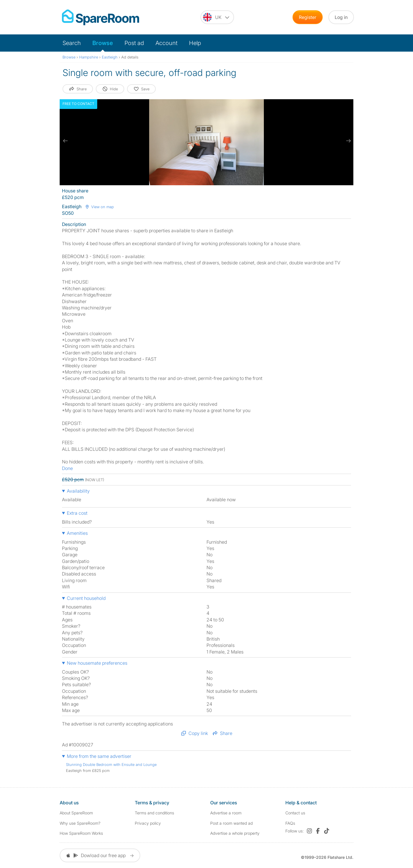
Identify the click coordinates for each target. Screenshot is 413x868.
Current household (86, 598)
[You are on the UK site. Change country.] (217, 17)
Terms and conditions (154, 813)
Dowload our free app (100, 855)
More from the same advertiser (99, 756)
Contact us (295, 813)
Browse (103, 43)
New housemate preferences (97, 663)
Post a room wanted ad (231, 823)
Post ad (134, 43)
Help (195, 43)
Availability (78, 491)
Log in (341, 17)
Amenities (77, 533)
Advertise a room (226, 813)
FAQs (290, 823)
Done (67, 468)
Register (308, 17)
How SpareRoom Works (81, 833)
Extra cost (77, 513)
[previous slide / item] (65, 141)
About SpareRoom (76, 813)
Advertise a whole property (235, 833)
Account (166, 43)
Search (72, 43)
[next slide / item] (348, 141)
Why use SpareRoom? (80, 823)
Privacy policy (148, 823)
